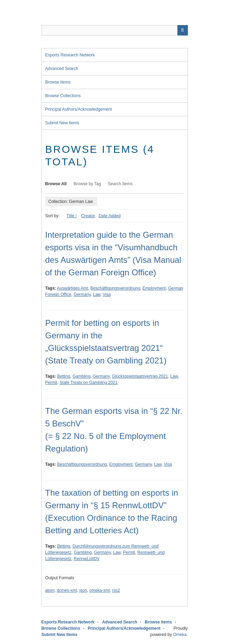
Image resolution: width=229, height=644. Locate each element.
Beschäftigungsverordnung (115, 288)
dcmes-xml (67, 590)
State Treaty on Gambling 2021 (89, 383)
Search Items (120, 184)
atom (50, 590)
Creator (88, 216)
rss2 (116, 590)
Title (70, 216)
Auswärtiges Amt (72, 288)
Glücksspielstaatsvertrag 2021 (140, 376)
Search (183, 30)
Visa (107, 294)
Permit (51, 383)
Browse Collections (63, 96)
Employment (154, 288)
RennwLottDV (87, 559)
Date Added (110, 216)
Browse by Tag (87, 184)
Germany (82, 294)
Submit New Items (62, 123)
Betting (64, 376)
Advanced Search (62, 69)
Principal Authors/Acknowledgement (79, 109)
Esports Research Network (70, 55)
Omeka (180, 635)
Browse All (56, 184)
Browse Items (58, 82)
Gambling (81, 376)
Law (96, 294)
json (83, 590)
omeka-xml (100, 590)
